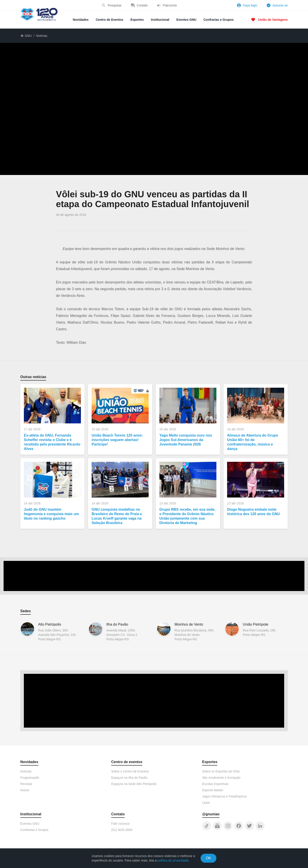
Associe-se (280, 5)
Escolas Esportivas (215, 784)
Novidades (81, 20)
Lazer (206, 803)
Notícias (42, 36)
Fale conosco (120, 824)
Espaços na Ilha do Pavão (129, 778)
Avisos (25, 790)
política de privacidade (173, 860)
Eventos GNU (186, 20)
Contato (142, 5)
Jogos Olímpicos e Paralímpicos (224, 796)
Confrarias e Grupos (219, 20)
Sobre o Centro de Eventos (130, 771)
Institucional (160, 20)
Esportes (137, 20)
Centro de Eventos (109, 20)
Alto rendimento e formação (221, 778)
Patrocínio (170, 5)
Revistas (26, 784)
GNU (28, 36)
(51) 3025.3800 (122, 830)
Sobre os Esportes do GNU (221, 771)
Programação (30, 778)
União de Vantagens (273, 20)
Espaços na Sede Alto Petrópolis (134, 784)
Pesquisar (115, 5)
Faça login (250, 5)
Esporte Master (213, 790)
